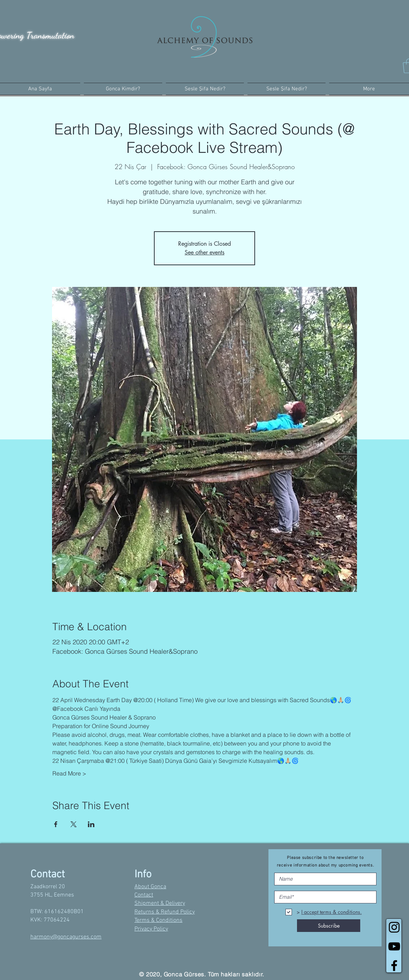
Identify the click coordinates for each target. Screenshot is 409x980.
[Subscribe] (329, 926)
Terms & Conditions (158, 920)
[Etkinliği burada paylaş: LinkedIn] (91, 824)
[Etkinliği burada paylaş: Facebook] (56, 824)
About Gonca (150, 887)
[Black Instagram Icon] (394, 927)
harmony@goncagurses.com (66, 937)
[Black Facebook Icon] (394, 966)
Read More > (69, 773)
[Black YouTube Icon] (394, 946)
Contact (144, 895)
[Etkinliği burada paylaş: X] (74, 824)
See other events (204, 252)
